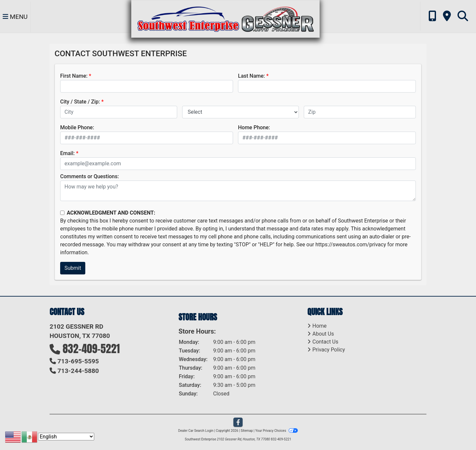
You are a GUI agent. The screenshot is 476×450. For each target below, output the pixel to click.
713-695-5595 (78, 361)
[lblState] (241, 112)
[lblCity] (119, 112)
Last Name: (252, 76)
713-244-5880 (78, 371)
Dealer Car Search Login (196, 431)
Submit (73, 268)
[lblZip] (360, 112)
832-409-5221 (91, 349)
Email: (67, 153)
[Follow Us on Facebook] (238, 423)
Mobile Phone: (77, 127)
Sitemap (247, 431)
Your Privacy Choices (277, 431)
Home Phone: (254, 127)
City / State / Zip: (80, 102)
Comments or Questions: (90, 176)
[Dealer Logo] (225, 18)
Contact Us (325, 342)
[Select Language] (66, 437)
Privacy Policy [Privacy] (329, 350)
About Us (323, 334)
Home (319, 326)
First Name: (74, 76)
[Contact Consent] (62, 213)
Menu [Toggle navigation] (15, 17)
